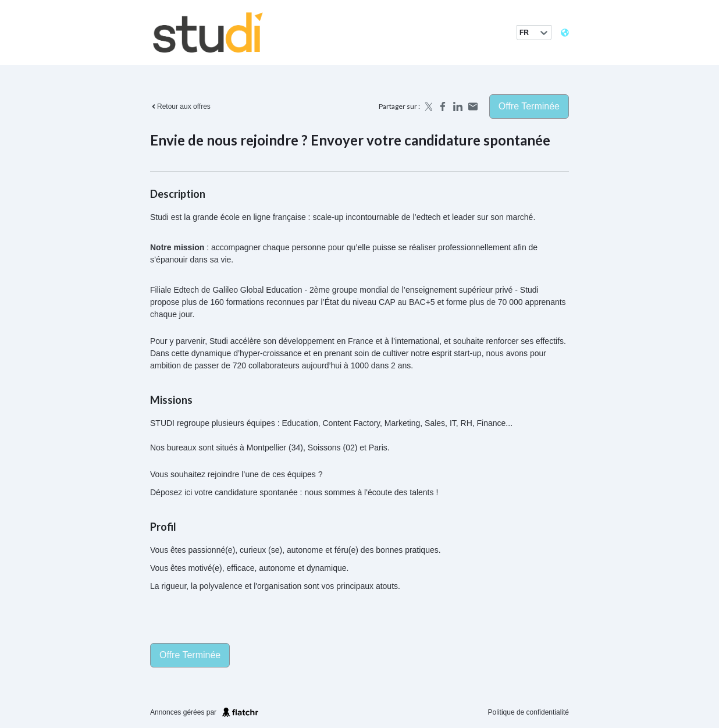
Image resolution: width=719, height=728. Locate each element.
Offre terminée (529, 106)
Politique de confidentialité (528, 712)
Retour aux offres (180, 106)
